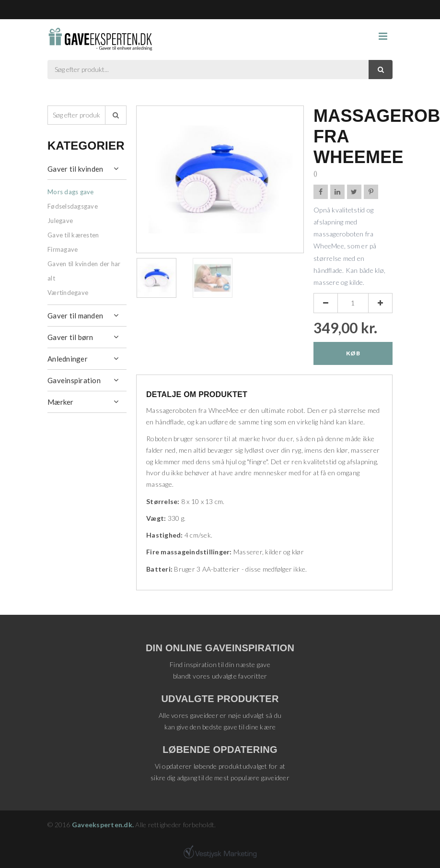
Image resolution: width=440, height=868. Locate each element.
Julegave (60, 221)
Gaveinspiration (74, 380)
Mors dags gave (71, 192)
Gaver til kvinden (75, 169)
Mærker (61, 402)
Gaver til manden (75, 316)
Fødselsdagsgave (73, 206)
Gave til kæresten (73, 235)
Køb (353, 353)
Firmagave (63, 249)
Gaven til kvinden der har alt (84, 271)
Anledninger (68, 359)
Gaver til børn (70, 337)
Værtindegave (68, 293)
